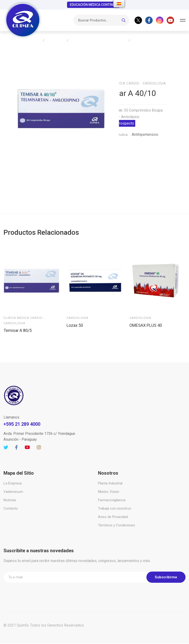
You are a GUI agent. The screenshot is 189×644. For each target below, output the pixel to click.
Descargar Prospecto (117, 116)
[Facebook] (149, 20)
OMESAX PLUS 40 (146, 311)
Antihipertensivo (145, 128)
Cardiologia (78, 304)
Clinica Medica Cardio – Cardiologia (98, 41)
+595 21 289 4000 (22, 410)
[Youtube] (170, 20)
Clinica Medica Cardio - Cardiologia (132, 76)
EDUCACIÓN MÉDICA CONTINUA (93, 5)
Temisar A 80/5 (18, 316)
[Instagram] (160, 20)
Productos (56, 41)
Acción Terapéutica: (113, 128)
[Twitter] (138, 20)
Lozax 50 (75, 311)
